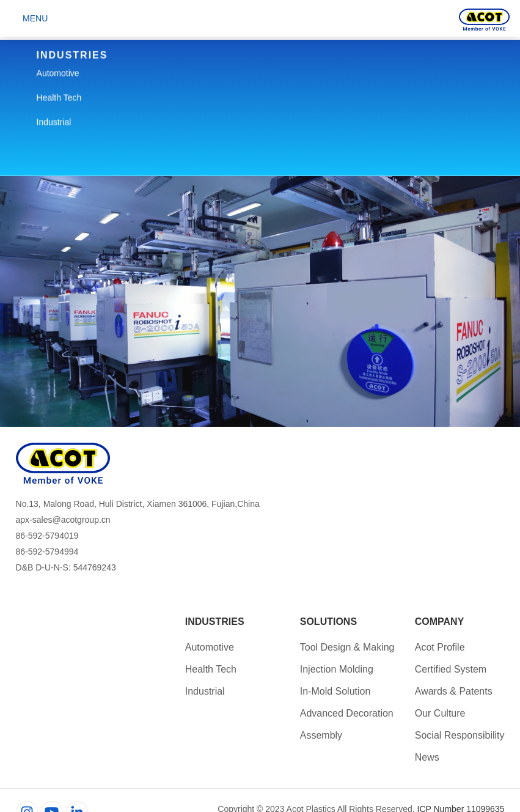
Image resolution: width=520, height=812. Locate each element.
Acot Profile (440, 647)
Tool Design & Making (347, 647)
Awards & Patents (454, 691)
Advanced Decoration (347, 713)
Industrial (205, 691)
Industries (215, 622)
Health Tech (211, 669)
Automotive (210, 647)
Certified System (451, 669)
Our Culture (440, 713)
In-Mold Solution (335, 691)
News (427, 757)
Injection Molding (337, 669)
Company (440, 622)
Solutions (328, 622)
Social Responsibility (460, 735)
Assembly (321, 735)
